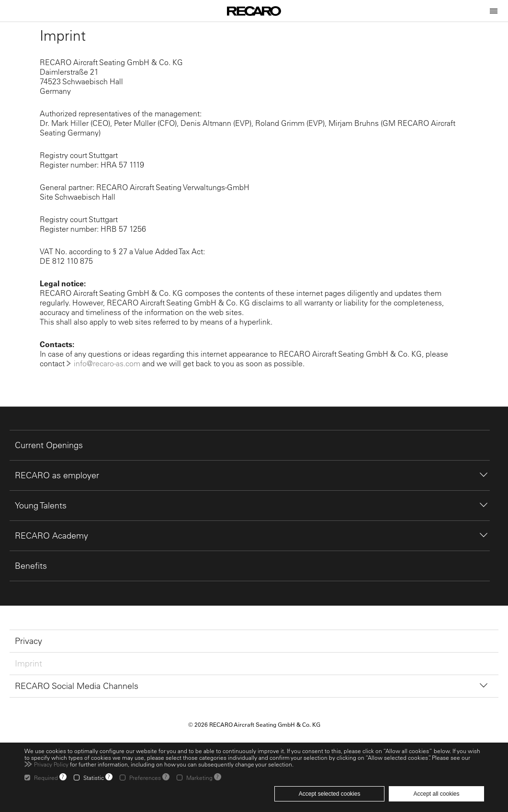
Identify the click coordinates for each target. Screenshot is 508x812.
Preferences (145, 778)
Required (46, 778)
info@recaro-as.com (107, 363)
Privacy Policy (51, 764)
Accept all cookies (436, 794)
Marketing (199, 778)
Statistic (94, 778)
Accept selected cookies (330, 794)
